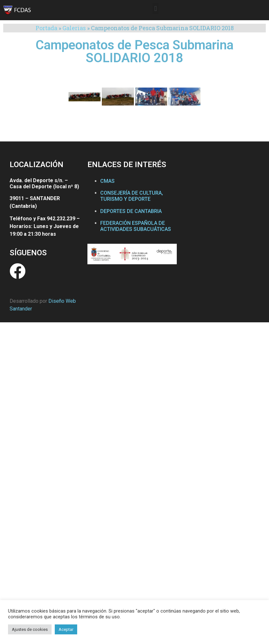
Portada (46, 28)
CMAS (107, 181)
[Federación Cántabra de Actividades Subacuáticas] (221, 219)
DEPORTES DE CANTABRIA (131, 211)
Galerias (74, 28)
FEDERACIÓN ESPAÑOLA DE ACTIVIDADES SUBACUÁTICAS (136, 226)
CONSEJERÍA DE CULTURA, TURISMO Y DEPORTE (132, 196)
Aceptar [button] (66, 629)
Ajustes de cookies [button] (30, 629)
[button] (155, 8)
